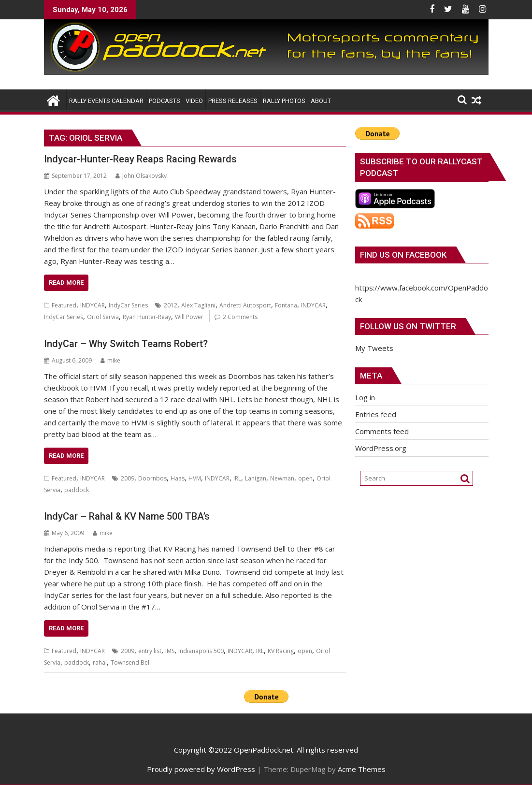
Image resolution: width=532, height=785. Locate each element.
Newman (282, 478)
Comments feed (382, 431)
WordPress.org (381, 448)
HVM (195, 478)
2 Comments (240, 317)
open (305, 478)
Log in (365, 397)
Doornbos (152, 478)
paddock (77, 490)
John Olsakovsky (141, 176)
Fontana (286, 305)
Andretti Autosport (245, 305)
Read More (66, 283)
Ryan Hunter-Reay (147, 317)
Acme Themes (362, 769)
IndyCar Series (128, 305)
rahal (100, 662)
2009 (128, 478)
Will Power (189, 317)
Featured (64, 305)
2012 (171, 305)
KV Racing (281, 651)
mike (110, 360)
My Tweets (374, 348)
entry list (150, 651)
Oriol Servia (103, 317)
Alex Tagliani (198, 305)
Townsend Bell (131, 662)
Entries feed (376, 414)
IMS (170, 651)
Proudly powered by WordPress (201, 769)
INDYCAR (93, 305)
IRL (237, 478)
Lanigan (256, 478)
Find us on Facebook (403, 255)
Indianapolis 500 (201, 651)
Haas (178, 478)
